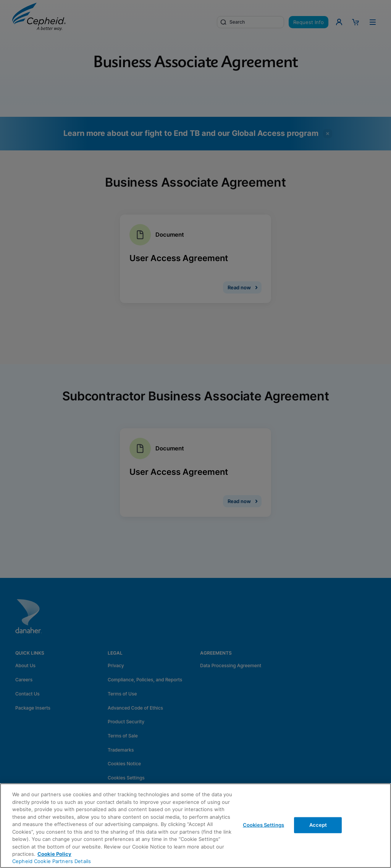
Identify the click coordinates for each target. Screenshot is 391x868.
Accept (318, 825)
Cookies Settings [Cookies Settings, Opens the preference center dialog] (263, 825)
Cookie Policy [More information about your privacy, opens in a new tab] (54, 854)
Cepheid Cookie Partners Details (52, 861)
